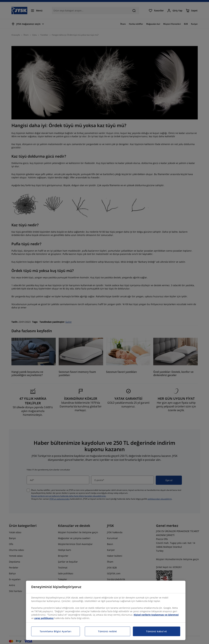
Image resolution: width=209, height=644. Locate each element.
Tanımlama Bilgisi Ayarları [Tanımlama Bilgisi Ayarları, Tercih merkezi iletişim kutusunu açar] (56, 631)
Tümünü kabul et (157, 631)
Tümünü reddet (108, 631)
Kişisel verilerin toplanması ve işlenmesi (156, 615)
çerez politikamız (44, 618)
